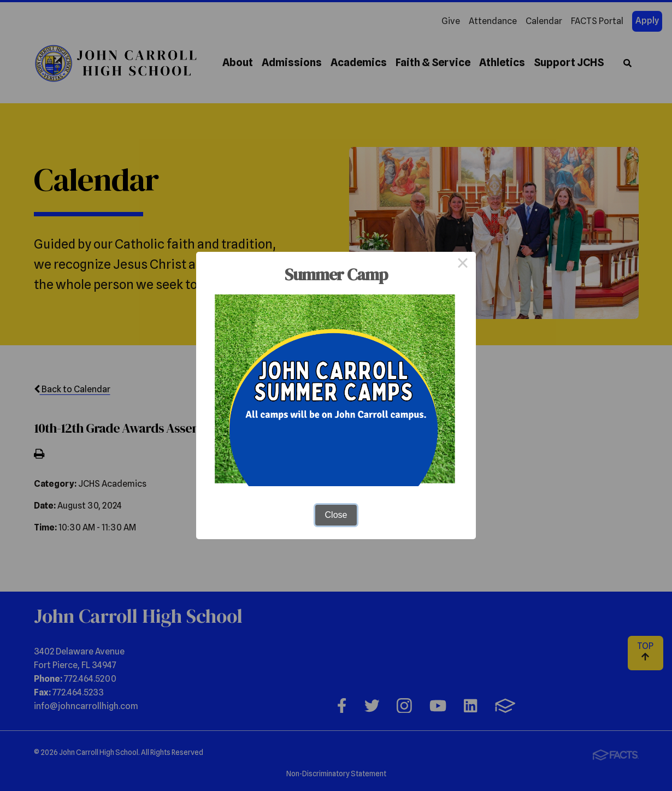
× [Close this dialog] (463, 265)
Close (336, 515)
